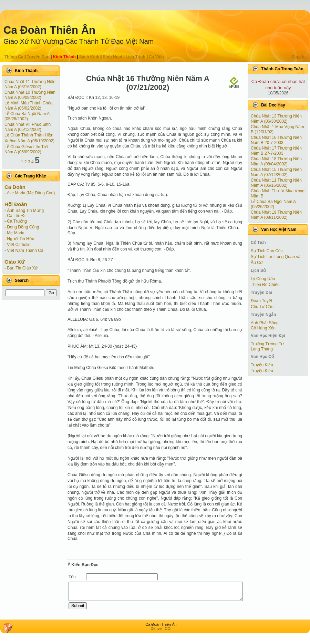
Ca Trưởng (17, 221)
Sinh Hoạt (113, 57)
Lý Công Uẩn (263, 279)
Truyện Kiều (262, 365)
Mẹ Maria (15, 233)
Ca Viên (156, 57)
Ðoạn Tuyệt (261, 301)
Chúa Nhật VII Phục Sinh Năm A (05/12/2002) (28, 127)
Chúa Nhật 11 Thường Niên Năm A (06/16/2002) (30, 84)
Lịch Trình (136, 57)
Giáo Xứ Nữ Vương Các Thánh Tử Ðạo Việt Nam (79, 41)
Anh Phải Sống (265, 323)
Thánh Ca (14, 57)
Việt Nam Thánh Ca (25, 251)
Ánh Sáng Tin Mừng (25, 211)
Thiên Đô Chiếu (265, 285)
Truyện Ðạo (38, 57)
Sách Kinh (89, 57)
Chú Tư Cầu (262, 307)
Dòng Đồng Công (23, 227)
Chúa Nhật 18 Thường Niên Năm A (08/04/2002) (276, 161)
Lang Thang (262, 349)
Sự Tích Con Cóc (267, 251)
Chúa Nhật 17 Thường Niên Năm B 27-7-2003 (276, 151)
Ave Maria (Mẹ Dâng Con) (31, 193)
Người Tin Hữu (20, 239)
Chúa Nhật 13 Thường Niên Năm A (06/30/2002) (276, 119)
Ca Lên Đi (16, 216)
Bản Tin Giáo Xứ (22, 268)
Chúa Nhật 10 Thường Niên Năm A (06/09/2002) (30, 95)
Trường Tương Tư (267, 344)
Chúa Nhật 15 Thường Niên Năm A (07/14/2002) (276, 172)
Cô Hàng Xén (263, 328)
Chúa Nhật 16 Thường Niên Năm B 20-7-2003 (276, 140)
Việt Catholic (18, 245)
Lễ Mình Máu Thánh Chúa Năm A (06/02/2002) (29, 106)
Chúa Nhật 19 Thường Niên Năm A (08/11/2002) (276, 215)
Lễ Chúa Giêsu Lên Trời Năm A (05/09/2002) (26, 149)
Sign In (299, 57)
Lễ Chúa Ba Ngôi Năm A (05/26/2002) (27, 116)
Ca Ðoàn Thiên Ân (49, 30)
